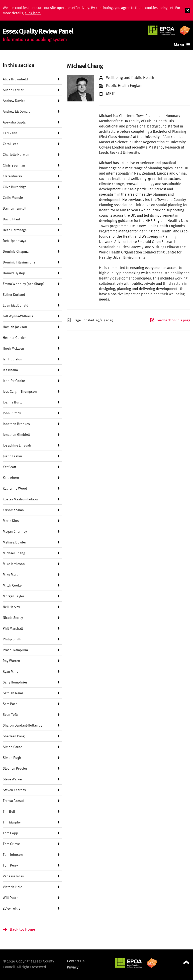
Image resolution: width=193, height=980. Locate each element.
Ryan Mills (11, 671)
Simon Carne (12, 747)
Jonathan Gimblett (16, 434)
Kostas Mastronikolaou (20, 499)
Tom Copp (10, 833)
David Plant (11, 219)
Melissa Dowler (14, 542)
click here (33, 13)
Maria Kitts (11, 521)
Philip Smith (12, 639)
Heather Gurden (15, 337)
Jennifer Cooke (14, 381)
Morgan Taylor (14, 596)
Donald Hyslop (14, 273)
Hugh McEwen (13, 348)
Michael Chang (14, 553)
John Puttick (12, 413)
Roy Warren (11, 661)
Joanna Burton (14, 402)
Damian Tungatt (15, 208)
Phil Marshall (13, 628)
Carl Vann (10, 133)
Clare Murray (12, 176)
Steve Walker (13, 779)
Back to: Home (22, 929)
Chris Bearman (14, 165)
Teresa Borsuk (14, 801)
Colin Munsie (13, 197)
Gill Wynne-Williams (18, 316)
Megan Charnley (15, 531)
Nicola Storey (13, 617)
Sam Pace (10, 704)
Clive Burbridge (15, 187)
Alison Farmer (13, 90)
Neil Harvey (11, 607)
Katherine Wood (15, 488)
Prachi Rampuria (15, 650)
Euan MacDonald (16, 305)
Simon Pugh (12, 757)
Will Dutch (11, 897)
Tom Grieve (11, 844)
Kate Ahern (11, 477)
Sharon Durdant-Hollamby (22, 725)
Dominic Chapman (17, 251)
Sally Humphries (15, 682)
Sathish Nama (13, 693)
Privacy (73, 967)
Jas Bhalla (10, 370)
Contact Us (76, 961)
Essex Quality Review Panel (38, 31)
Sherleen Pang (14, 736)
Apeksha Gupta (14, 122)
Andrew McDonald (17, 111)
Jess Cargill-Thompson (20, 391)
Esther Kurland (14, 294)
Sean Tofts (11, 714)
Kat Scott (9, 467)
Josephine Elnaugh (17, 445)
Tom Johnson (13, 854)
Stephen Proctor (15, 768)
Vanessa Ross (13, 876)
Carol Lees (11, 144)
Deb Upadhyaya (14, 241)
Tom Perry (10, 865)
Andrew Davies (14, 101)
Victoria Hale (12, 887)
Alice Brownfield (15, 79)
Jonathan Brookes (16, 424)
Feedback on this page (173, 320)
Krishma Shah (13, 510)
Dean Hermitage (15, 230)
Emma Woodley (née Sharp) (24, 284)
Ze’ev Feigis (12, 908)
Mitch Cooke (12, 585)
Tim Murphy (12, 822)
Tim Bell (9, 811)
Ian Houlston (13, 359)
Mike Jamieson (14, 564)
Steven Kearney (14, 790)
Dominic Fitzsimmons (19, 262)
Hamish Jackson (15, 327)
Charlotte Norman (16, 154)
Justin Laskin (12, 456)
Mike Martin (12, 574)
